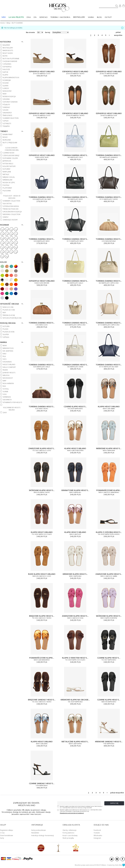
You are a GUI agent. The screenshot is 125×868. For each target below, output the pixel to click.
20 (7, 229)
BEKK (5, 345)
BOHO (5, 137)
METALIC (6, 174)
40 (16, 248)
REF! (4, 312)
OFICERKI (6, 99)
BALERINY (6, 45)
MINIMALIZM (8, 180)
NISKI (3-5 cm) (8, 307)
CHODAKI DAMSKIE (10, 61)
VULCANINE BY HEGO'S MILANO (12, 409)
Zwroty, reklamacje (70, 830)
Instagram (97, 838)
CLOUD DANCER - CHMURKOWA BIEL (12, 149)
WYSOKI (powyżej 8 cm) (12, 318)
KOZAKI (6, 83)
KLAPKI (5, 75)
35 (11, 243)
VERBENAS (7, 397)
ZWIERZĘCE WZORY (10, 220)
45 (2, 257)
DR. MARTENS (8, 351)
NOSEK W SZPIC (9, 182)
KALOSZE (6, 69)
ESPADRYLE (7, 67)
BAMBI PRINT (8, 134)
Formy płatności (68, 833)
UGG (5, 394)
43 (11, 252)
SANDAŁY (6, 107)
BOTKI (5, 56)
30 (7, 239)
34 (7, 243)
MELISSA (6, 375)
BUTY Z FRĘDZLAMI (10, 143)
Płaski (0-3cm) (9, 332)
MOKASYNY (7, 91)
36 (16, 243)
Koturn (6, 326)
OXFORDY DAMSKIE (10, 102)
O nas (2, 833)
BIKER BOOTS (8, 50)
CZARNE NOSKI (9, 153)
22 (11, 229)
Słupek (6, 334)
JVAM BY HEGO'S (9, 373)
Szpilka (6, 337)
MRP (5, 381)
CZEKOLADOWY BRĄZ (11, 155)
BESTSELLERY (79, 17)
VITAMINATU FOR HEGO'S (12, 402)
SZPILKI (6, 121)
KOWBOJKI (7, 80)
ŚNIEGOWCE (8, 115)
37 (2, 248)
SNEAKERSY (7, 113)
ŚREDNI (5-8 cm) (9, 315)
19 (2, 229)
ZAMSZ (6, 217)
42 (7, 252)
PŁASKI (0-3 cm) (9, 310)
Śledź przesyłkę (68, 838)
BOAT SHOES (8, 53)
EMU (5, 354)
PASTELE (6, 185)
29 (2, 239)
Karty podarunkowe (39, 830)
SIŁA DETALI (7, 203)
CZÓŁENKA (7, 64)
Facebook (97, 830)
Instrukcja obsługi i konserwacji (43, 835)
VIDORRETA (7, 400)
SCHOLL (6, 389)
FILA (4, 356)
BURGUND (7, 140)
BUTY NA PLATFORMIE (11, 59)
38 (7, 248)
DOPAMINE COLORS (10, 158)
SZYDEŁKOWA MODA (11, 206)
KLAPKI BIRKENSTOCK (11, 77)
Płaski (6, 329)
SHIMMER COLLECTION (11, 201)
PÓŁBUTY (6, 105)
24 (2, 234)
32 (16, 239)
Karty (2, 838)
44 (16, 252)
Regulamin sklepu (7, 830)
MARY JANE (7, 172)
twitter (112, 859)
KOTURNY (7, 169)
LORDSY (6, 88)
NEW (5, 94)
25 (7, 234)
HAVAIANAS (7, 362)
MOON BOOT (8, 378)
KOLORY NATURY (9, 166)
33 (2, 243)
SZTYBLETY (7, 123)
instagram (117, 859)
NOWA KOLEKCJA (9, 96)
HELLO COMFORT (9, 367)
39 (11, 248)
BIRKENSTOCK (8, 348)
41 (2, 252)
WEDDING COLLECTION (12, 214)
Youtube (97, 833)
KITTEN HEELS (8, 164)
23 (16, 229)
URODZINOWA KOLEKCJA (12, 212)
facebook (122, 859)
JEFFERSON (7, 161)
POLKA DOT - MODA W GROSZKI (12, 197)
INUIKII (5, 370)
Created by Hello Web (116, 865)
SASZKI (6, 110)
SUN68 (5, 391)
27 (16, 234)
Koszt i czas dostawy (70, 835)
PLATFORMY (7, 188)
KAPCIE (6, 72)
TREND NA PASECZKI (11, 209)
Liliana (6, 86)
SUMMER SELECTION (11, 118)
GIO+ (5, 359)
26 (11, 234)
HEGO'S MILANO (9, 364)
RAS (4, 386)
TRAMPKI (6, 126)
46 (7, 257)
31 (11, 239)
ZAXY (5, 412)
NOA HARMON (8, 383)
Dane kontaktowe (7, 835)
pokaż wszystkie (118, 32)
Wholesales (98, 835)
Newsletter (35, 833)
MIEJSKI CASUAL (9, 177)
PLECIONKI (7, 191)
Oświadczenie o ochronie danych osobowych (72, 813)
